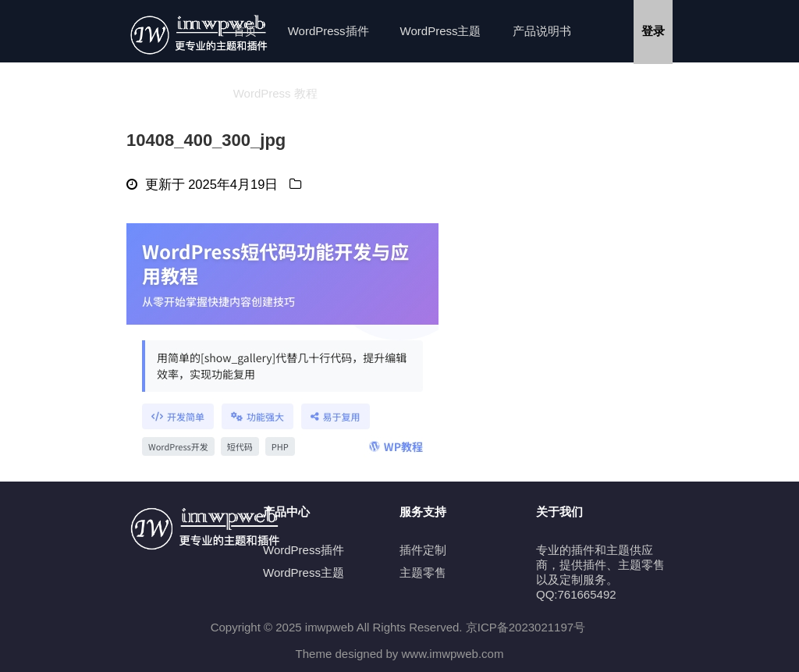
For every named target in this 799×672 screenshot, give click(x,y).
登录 (653, 31)
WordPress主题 (441, 31)
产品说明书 (542, 31)
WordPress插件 (328, 31)
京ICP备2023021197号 (526, 627)
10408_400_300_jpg (206, 140)
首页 (245, 31)
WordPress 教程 (275, 93)
